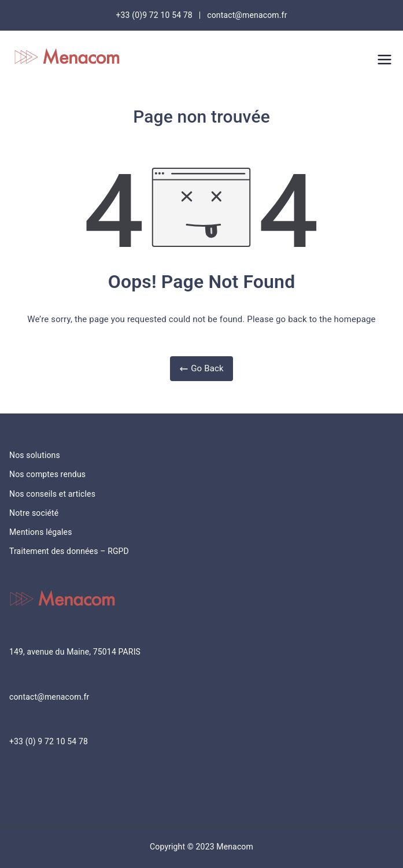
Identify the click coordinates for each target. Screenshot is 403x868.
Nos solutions (35, 455)
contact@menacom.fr (49, 697)
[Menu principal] (384, 60)
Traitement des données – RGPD (69, 551)
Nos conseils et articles (52, 494)
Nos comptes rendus (47, 474)
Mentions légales (41, 532)
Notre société (34, 513)
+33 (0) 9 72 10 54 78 (49, 741)
